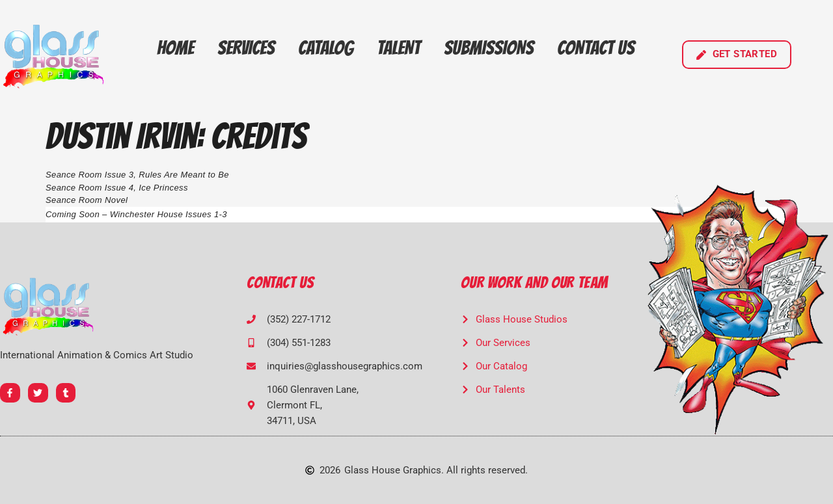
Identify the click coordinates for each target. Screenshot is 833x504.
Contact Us (596, 48)
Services (246, 48)
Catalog (326, 48)
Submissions (489, 48)
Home (175, 48)
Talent (399, 48)
